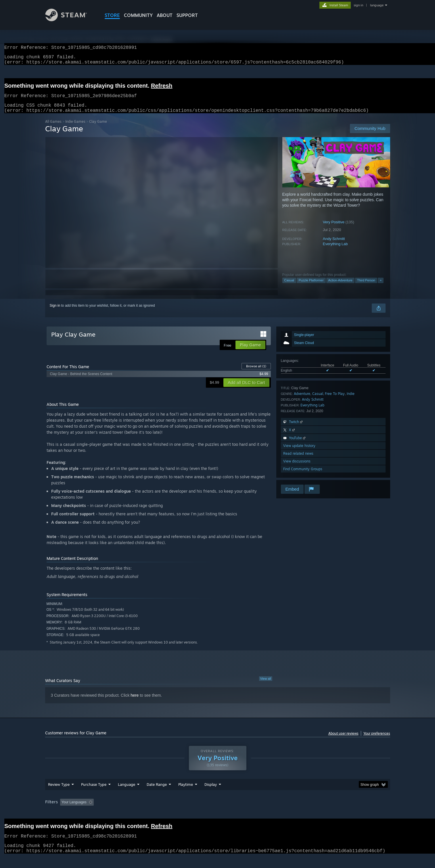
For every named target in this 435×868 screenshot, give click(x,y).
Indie (351, 401)
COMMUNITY (138, 15)
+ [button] (381, 287)
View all (266, 685)
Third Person (366, 287)
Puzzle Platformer (311, 287)
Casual (289, 287)
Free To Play (335, 401)
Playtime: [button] (176, 813)
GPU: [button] (315, 813)
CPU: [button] (295, 813)
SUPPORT (187, 15)
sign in (358, 5)
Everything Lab (335, 251)
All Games (53, 128)
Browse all (256, 373)
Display (211, 795)
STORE (112, 15)
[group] (218, 814)
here (135, 702)
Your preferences (377, 740)
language (377, 5)
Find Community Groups (303, 476)
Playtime (186, 795)
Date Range (157, 795)
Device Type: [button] (340, 813)
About (165, 15)
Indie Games (75, 128)
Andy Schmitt (334, 246)
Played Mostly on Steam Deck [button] (218, 813)
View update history (299, 453)
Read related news (298, 460)
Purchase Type (94, 795)
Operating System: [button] (266, 813)
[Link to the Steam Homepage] (70, 20)
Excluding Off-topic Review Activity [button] (132, 813)
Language (127, 795)
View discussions (297, 468)
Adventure (302, 401)
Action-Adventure (340, 287)
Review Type (59, 795)
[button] (64, 813)
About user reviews (343, 740)
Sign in (55, 312)
